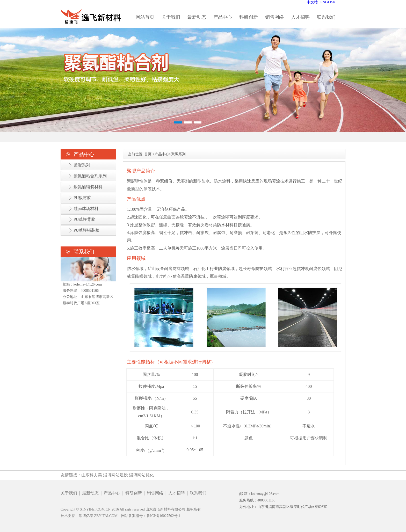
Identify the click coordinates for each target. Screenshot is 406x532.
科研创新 (249, 17)
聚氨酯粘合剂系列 (90, 176)
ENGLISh (328, 2)
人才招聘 (300, 17)
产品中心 (223, 17)
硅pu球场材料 (86, 209)
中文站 (312, 2)
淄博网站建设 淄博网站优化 (128, 475)
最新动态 (197, 17)
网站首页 (145, 17)
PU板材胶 (82, 198)
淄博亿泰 (86, 516)
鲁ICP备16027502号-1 (164, 516)
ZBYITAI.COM (106, 516)
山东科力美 (92, 475)
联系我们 (326, 17)
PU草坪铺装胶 (86, 230)
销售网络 (274, 17)
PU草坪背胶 (84, 219)
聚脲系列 (82, 165)
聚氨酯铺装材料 (88, 187)
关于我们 (171, 17)
